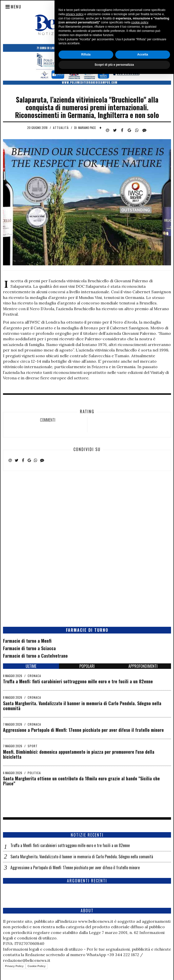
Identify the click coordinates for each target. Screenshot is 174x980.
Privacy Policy (14, 966)
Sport (33, 746)
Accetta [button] (143, 961)
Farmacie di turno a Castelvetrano (35, 656)
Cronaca (34, 676)
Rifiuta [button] (86, 961)
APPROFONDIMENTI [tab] (143, 666)
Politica (34, 773)
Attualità (61, 128)
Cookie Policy (37, 966)
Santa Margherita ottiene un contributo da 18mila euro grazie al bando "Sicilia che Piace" (81, 781)
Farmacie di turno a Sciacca (29, 648)
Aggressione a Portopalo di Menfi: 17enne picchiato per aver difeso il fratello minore (83, 730)
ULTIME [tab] (31, 666)
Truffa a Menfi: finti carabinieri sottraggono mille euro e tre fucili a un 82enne (78, 681)
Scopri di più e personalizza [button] (114, 971)
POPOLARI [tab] (87, 666)
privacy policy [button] (75, 920)
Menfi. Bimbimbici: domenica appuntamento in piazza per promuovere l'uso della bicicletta (79, 754)
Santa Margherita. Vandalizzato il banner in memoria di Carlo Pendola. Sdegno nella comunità (82, 706)
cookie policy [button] (140, 929)
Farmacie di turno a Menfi (27, 641)
